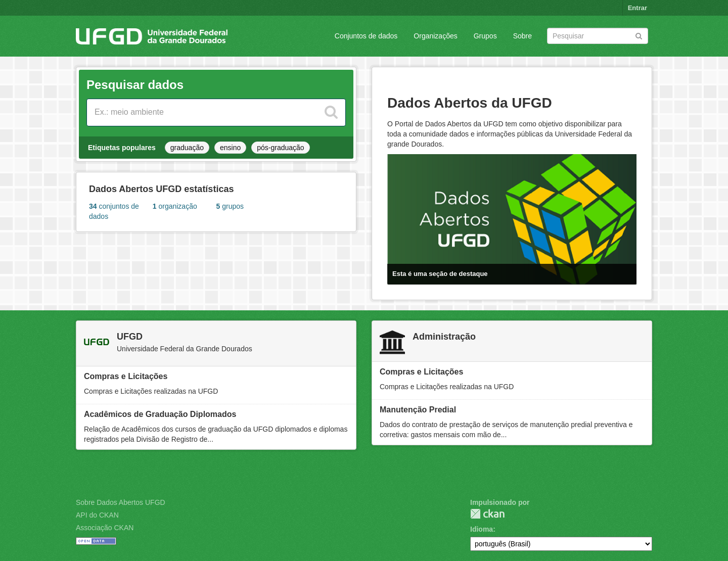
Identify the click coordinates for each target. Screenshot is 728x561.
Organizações (435, 36)
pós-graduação (280, 148)
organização (175, 206)
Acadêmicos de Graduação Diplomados (160, 414)
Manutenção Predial (418, 410)
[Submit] (639, 35)
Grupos (485, 36)
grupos (230, 206)
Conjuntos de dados (366, 36)
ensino (230, 148)
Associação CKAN (105, 528)
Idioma (482, 529)
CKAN (487, 514)
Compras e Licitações (126, 376)
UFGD (130, 337)
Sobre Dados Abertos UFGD (121, 502)
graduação (187, 148)
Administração (444, 337)
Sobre (522, 36)
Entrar (638, 8)
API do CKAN (97, 515)
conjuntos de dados (114, 211)
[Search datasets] (598, 36)
